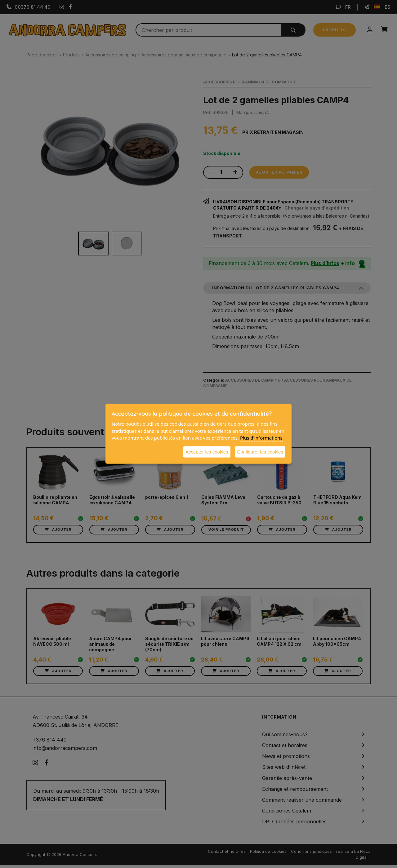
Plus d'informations (261, 438)
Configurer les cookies (260, 452)
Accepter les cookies (207, 452)
